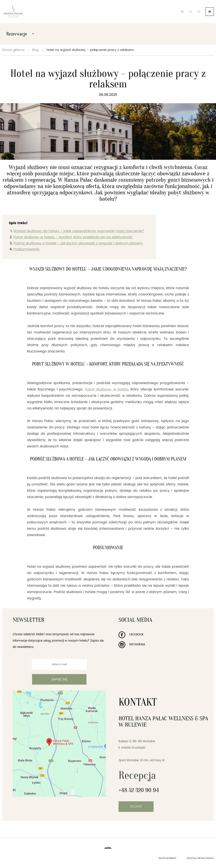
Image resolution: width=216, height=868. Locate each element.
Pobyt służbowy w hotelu (107, 389)
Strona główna (13, 50)
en (190, 12)
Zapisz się (59, 679)
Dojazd (136, 806)
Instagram (132, 645)
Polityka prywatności (200, 858)
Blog (35, 50)
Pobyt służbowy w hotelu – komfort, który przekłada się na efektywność (73, 237)
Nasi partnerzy (167, 858)
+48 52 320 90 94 (139, 790)
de (199, 12)
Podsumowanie (26, 249)
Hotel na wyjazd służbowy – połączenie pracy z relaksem (90, 50)
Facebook (131, 635)
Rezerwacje (20, 34)
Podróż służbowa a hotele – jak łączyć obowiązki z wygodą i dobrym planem (78, 243)
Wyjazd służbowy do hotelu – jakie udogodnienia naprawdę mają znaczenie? (79, 231)
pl (182, 12)
